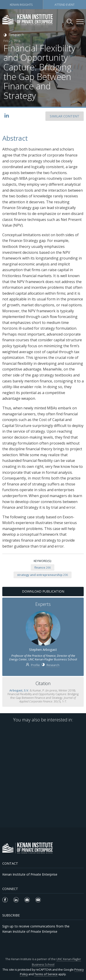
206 (43, 575)
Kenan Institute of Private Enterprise (30, 874)
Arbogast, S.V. (19, 690)
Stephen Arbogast (43, 650)
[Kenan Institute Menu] (80, 22)
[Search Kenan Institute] (70, 21)
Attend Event (65, 5)
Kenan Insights (21, 5)
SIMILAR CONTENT (65, 116)
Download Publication (43, 591)
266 (43, 567)
